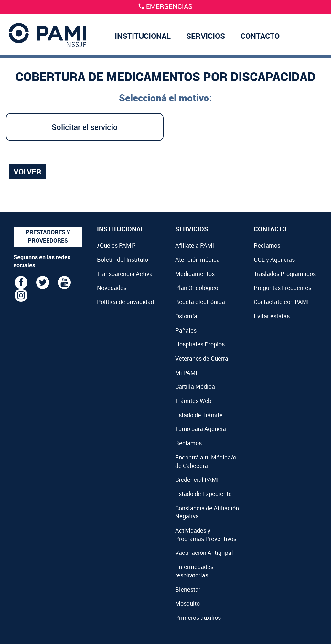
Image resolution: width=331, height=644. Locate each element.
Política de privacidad (125, 302)
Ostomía (186, 316)
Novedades (112, 288)
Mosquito (187, 603)
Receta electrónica (200, 302)
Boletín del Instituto (123, 259)
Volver (27, 172)
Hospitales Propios (200, 344)
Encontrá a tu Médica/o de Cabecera (206, 461)
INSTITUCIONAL (143, 36)
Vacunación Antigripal (204, 553)
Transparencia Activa (125, 274)
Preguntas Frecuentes (283, 288)
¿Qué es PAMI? (116, 245)
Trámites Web (193, 401)
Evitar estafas (272, 316)
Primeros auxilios (198, 618)
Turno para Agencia (201, 429)
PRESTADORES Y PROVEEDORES (48, 236)
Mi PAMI (186, 373)
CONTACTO (260, 36)
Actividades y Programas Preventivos (206, 534)
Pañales (186, 330)
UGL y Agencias (274, 259)
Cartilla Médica (195, 386)
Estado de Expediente (203, 494)
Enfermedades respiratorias (194, 571)
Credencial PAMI (197, 480)
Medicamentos (195, 274)
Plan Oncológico (197, 288)
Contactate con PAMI (281, 302)
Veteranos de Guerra (202, 358)
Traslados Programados (285, 274)
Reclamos (188, 443)
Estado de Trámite (199, 415)
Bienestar (188, 589)
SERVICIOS (206, 36)
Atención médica (198, 259)
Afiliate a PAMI (195, 245)
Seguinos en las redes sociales (42, 261)
